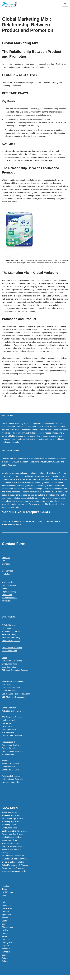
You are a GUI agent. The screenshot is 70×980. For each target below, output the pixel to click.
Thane (5, 889)
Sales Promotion (9, 723)
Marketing (6, 574)
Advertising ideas (9, 812)
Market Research (9, 598)
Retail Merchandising (11, 637)
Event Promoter (9, 767)
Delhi (4, 902)
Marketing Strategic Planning (14, 859)
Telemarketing (8, 582)
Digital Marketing (9, 591)
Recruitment (7, 595)
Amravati (6, 939)
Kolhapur (6, 949)
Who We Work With (11, 450)
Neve (24, 977)
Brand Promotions (10, 585)
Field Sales (7, 684)
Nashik (5, 930)
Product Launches (10, 742)
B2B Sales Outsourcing (12, 661)
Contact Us (7, 564)
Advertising (7, 601)
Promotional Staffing (11, 745)
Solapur (5, 961)
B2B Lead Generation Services (15, 670)
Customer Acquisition (11, 641)
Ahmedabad (7, 908)
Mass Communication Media (14, 871)
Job (3, 561)
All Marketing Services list (13, 856)
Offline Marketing (9, 617)
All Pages (6, 853)
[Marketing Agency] (10, 4)
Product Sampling (10, 748)
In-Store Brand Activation (13, 779)
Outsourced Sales (10, 651)
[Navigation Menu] (65, 4)
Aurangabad (7, 942)
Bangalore (6, 905)
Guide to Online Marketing (13, 862)
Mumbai (5, 886)
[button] (35, 670)
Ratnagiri (6, 952)
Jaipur (5, 924)
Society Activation (10, 720)
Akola (4, 936)
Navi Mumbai (8, 892)
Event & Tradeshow (10, 764)
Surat (4, 921)
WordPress (43, 977)
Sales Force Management (13, 681)
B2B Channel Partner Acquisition (16, 694)
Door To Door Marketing (12, 648)
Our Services (8, 571)
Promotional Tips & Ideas (13, 818)
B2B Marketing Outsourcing (14, 697)
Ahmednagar (7, 927)
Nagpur (5, 933)
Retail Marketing (9, 634)
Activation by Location (11, 711)
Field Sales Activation (11, 688)
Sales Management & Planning (15, 865)
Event (4, 588)
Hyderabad (7, 915)
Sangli (5, 955)
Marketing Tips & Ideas (12, 815)
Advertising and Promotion (13, 868)
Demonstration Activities (12, 751)
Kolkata (5, 918)
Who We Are (8, 415)
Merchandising (8, 754)
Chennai (6, 911)
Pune (4, 895)
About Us (6, 558)
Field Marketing (9, 628)
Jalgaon (5, 946)
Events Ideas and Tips (11, 849)
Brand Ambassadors (11, 770)
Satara (5, 958)
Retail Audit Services (11, 776)
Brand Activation (9, 708)
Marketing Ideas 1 (10, 825)
